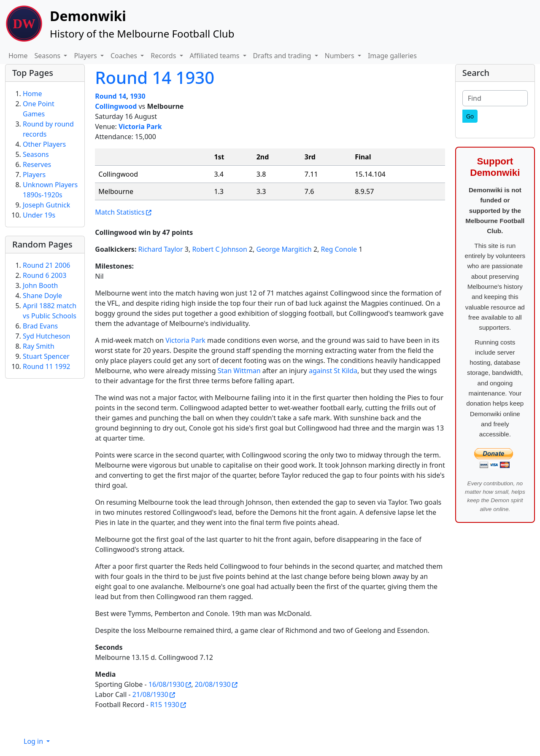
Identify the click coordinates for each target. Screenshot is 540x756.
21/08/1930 (150, 694)
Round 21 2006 (46, 265)
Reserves (37, 164)
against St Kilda (333, 371)
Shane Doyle (42, 296)
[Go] (470, 116)
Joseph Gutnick (46, 205)
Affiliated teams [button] (216, 56)
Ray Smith (39, 346)
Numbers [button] (340, 56)
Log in (34, 741)
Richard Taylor (161, 249)
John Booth (40, 285)
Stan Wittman (239, 371)
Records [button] (164, 56)
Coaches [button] (125, 56)
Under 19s (39, 215)
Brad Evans (40, 326)
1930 (138, 96)
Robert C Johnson (219, 249)
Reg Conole (339, 249)
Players (34, 175)
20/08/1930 (213, 684)
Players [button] (86, 56)
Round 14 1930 (155, 77)
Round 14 (111, 96)
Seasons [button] (49, 56)
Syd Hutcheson (46, 336)
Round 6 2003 (45, 275)
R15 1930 (165, 705)
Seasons (36, 154)
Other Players (44, 144)
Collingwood (116, 106)
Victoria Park (140, 126)
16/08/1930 (166, 684)
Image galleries (392, 56)
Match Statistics (120, 212)
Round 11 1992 (46, 366)
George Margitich (284, 249)
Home (18, 56)
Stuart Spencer (46, 356)
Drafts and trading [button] (283, 56)
